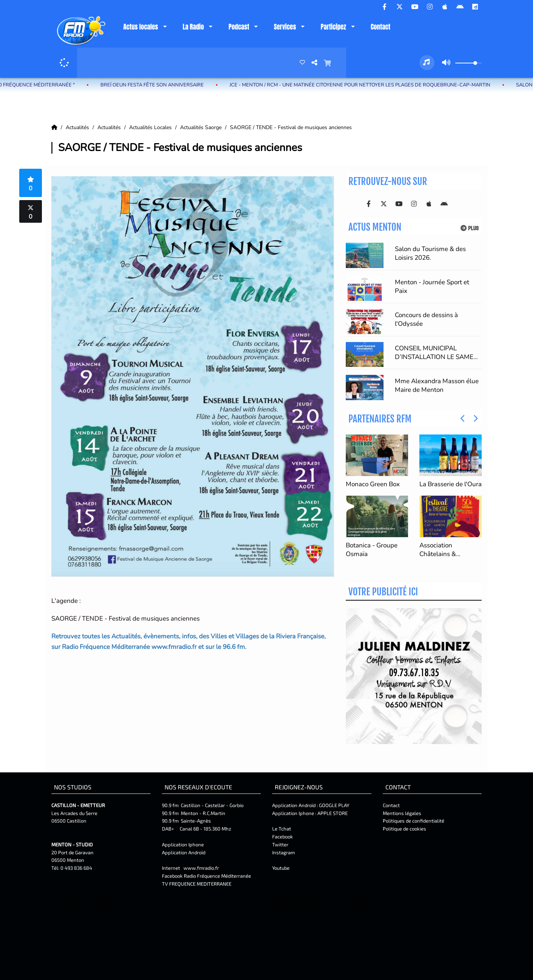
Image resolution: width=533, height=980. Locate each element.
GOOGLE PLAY (334, 805)
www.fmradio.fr (201, 868)
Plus (470, 228)
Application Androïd (184, 852)
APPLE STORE (333, 813)
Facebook (283, 837)
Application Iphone (183, 844)
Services (285, 27)
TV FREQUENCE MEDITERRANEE (197, 884)
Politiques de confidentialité (414, 821)
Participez (333, 27)
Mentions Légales (401, 854)
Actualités (78, 127)
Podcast (239, 27)
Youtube (281, 868)
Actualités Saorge (202, 127)
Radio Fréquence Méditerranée (217, 876)
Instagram (283, 852)
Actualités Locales (151, 127)
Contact (380, 27)
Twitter (280, 844)
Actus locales (140, 27)
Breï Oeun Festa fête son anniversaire (162, 85)
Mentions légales (402, 813)
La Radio (193, 27)
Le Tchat (282, 829)
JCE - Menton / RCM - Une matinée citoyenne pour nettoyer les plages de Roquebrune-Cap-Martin (370, 85)
